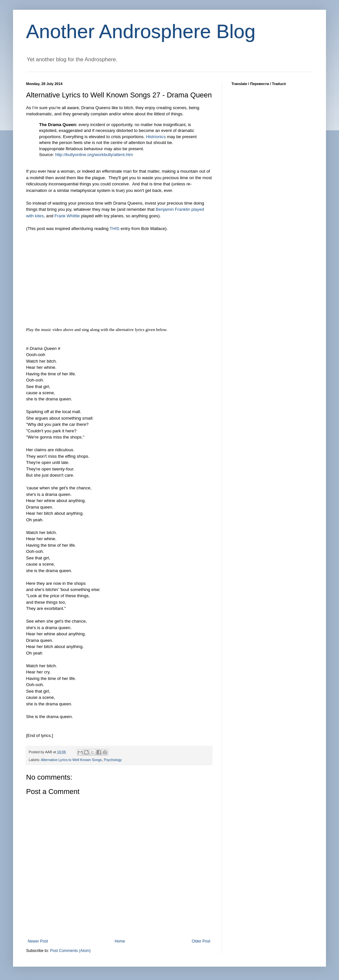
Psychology (113, 760)
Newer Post (38, 941)
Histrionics (156, 137)
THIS (114, 229)
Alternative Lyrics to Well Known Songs (71, 760)
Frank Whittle (67, 216)
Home (120, 941)
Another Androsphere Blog (141, 31)
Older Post (201, 941)
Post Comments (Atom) (70, 951)
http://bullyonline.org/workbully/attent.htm (94, 155)
